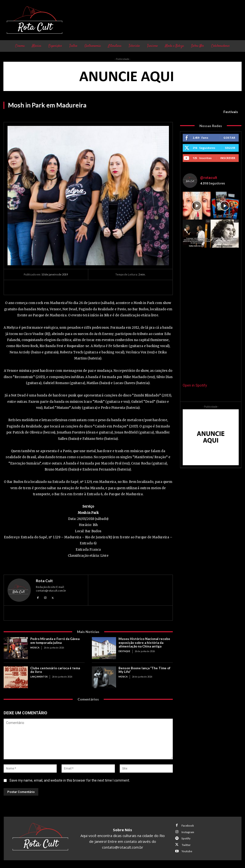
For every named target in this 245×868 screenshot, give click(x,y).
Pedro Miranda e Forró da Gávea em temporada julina (55, 641)
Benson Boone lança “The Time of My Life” (144, 670)
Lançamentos (39, 676)
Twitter (186, 845)
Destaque (124, 651)
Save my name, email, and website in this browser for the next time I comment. (70, 780)
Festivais (231, 112)
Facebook (187, 826)
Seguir (230, 148)
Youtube (187, 851)
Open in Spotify (195, 385)
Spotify (186, 838)
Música (35, 647)
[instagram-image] (197, 206)
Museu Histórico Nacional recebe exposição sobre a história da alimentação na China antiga (144, 642)
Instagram (188, 832)
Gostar (229, 138)
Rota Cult (44, 581)
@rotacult (209, 178)
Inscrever (228, 158)
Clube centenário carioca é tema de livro (55, 670)
